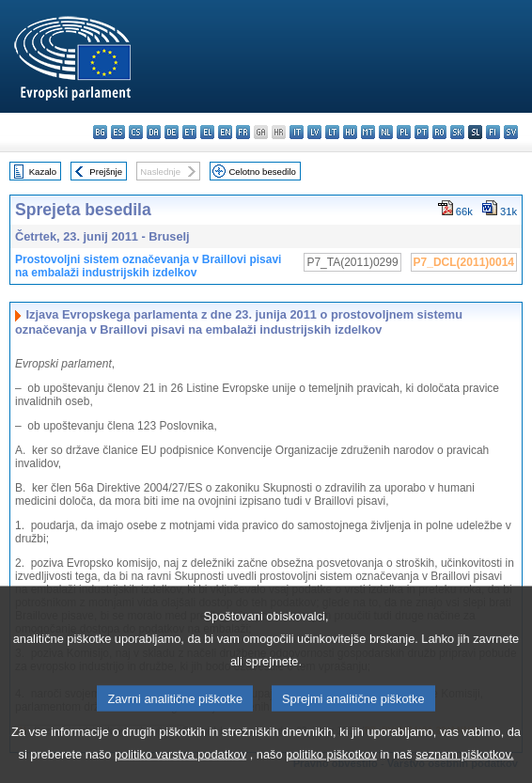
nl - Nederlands (386, 132)
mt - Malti (368, 132)
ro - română (439, 132)
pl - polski (404, 132)
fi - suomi (493, 132)
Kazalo (43, 172)
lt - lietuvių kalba (332, 132)
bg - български (100, 132)
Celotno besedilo (262, 172)
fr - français (243, 132)
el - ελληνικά (207, 132)
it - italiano (297, 132)
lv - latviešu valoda (314, 132)
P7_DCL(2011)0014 (464, 262)
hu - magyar (350, 132)
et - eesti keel (189, 132)
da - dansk (154, 132)
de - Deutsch (172, 132)
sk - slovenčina (457, 132)
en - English (225, 132)
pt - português (422, 132)
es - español (118, 132)
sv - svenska (511, 132)
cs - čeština (136, 132)
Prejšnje (106, 172)
